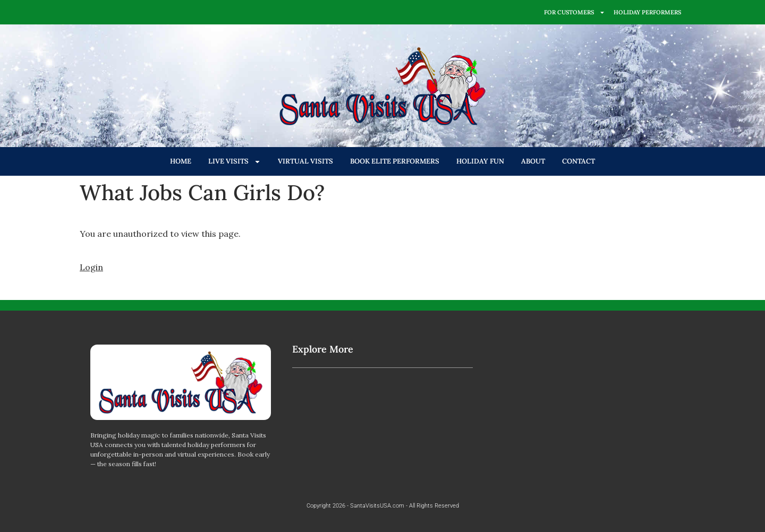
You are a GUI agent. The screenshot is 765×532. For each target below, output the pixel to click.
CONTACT (579, 161)
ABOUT (533, 161)
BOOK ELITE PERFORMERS (395, 161)
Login (91, 267)
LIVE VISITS (235, 162)
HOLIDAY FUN (480, 161)
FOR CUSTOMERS (575, 12)
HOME (181, 161)
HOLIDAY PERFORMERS (647, 12)
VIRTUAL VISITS (305, 161)
